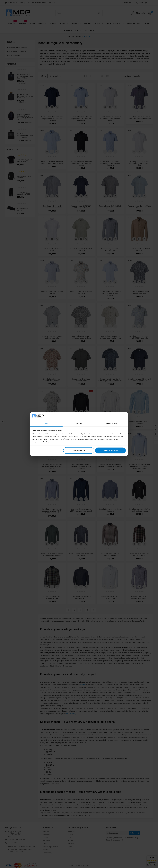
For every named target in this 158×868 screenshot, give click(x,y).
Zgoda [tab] (46, 423)
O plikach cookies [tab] (112, 423)
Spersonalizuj (79, 450)
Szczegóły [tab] (79, 423)
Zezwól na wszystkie (110, 450)
